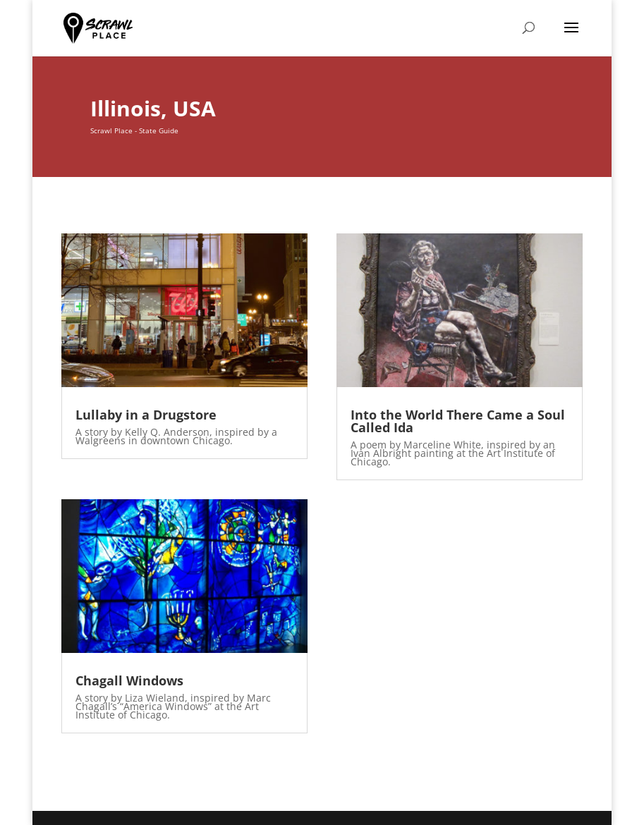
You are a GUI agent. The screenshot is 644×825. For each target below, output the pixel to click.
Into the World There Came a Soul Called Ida (458, 421)
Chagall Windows (129, 680)
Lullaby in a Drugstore (146, 415)
